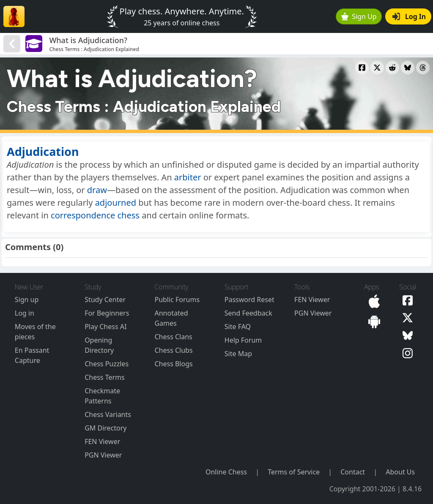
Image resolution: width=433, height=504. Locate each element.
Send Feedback (248, 313)
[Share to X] (377, 68)
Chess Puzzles (107, 364)
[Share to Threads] (423, 68)
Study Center (105, 300)
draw (97, 190)
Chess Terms (105, 377)
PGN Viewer (103, 455)
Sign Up (359, 16)
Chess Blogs (173, 364)
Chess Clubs (173, 350)
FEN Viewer (102, 441)
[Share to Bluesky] (408, 68)
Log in (25, 313)
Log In (409, 16)
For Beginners (107, 313)
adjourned (116, 203)
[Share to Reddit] (392, 68)
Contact (353, 472)
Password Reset (249, 300)
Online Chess (226, 472)
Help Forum (243, 340)
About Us (400, 472)
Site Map (238, 354)
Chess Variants (108, 414)
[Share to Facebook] (362, 68)
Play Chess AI (106, 327)
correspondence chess (95, 215)
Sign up (27, 300)
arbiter (188, 177)
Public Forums (177, 300)
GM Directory (106, 428)
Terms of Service (294, 472)
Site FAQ (238, 327)
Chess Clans (173, 337)
